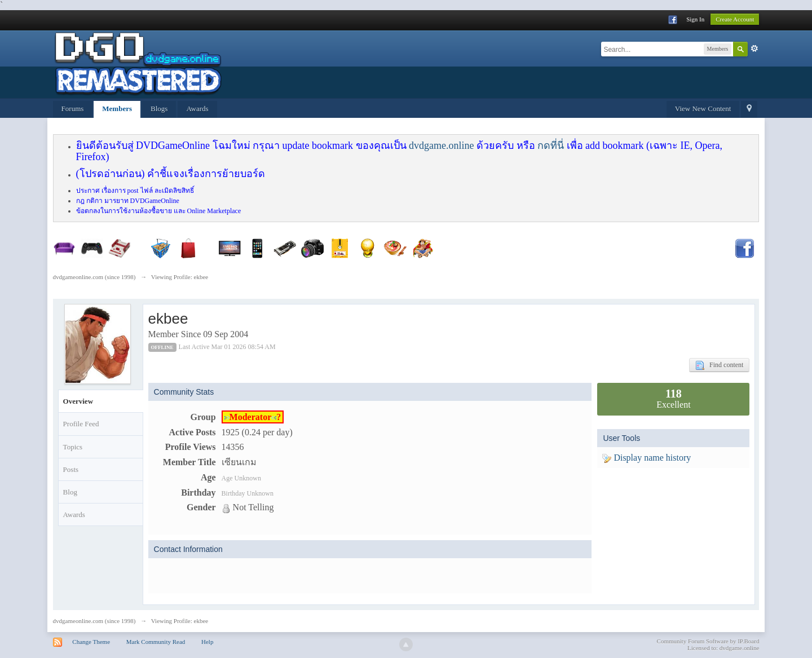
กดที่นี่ (551, 145)
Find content (719, 365)
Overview (78, 401)
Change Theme (91, 642)
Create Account (735, 19)
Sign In (695, 19)
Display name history (646, 458)
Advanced (754, 48)
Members (117, 109)
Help (207, 642)
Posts (71, 469)
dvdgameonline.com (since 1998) (94, 621)
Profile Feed (81, 424)
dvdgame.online (441, 145)
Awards (197, 109)
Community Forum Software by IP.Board (708, 641)
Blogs (159, 109)
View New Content (703, 109)
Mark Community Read (156, 642)
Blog (70, 492)
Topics (73, 447)
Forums (73, 109)
